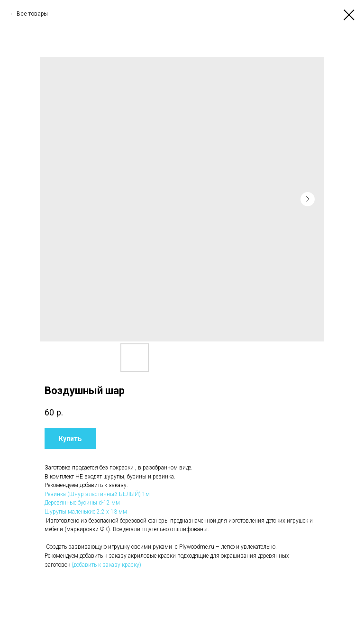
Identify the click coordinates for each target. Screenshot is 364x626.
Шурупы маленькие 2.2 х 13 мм (86, 512)
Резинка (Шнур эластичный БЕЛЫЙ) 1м (97, 494)
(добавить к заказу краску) (106, 565)
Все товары (32, 14)
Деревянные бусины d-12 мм (82, 503)
